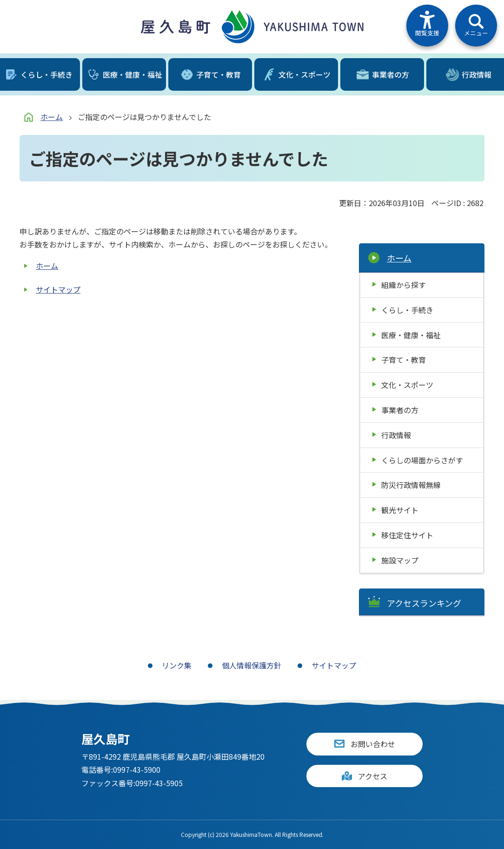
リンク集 (177, 665)
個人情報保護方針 (252, 665)
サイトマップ (58, 289)
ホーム (52, 117)
